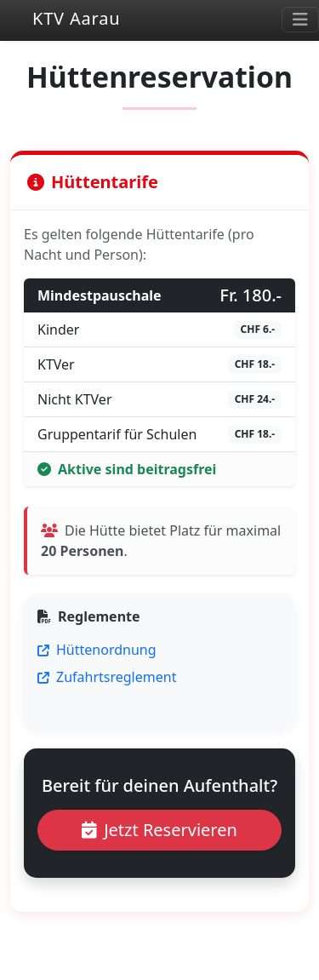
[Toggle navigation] (300, 20)
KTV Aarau (60, 20)
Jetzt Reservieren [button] (159, 830)
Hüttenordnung (97, 650)
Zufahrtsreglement (107, 677)
